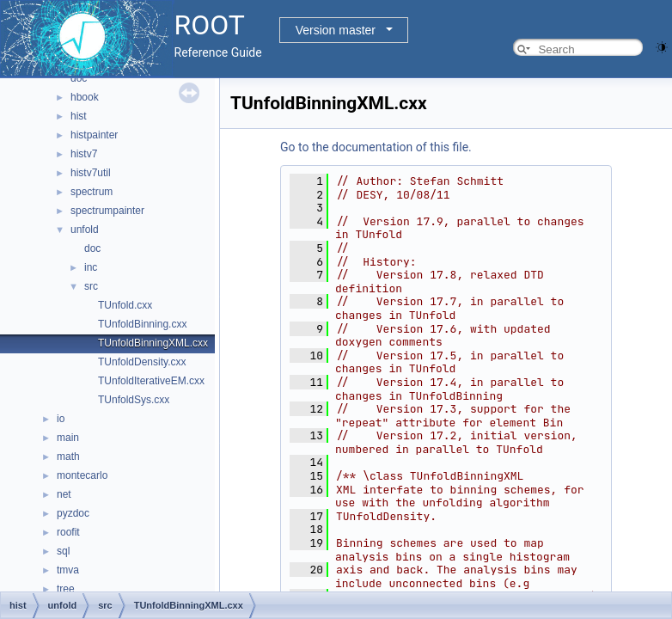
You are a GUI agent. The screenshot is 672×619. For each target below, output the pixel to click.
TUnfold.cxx (125, 305)
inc (91, 267)
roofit (68, 532)
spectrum (92, 192)
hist (79, 116)
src (91, 286)
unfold (85, 230)
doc (79, 78)
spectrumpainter (107, 211)
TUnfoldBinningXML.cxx (153, 343)
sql (63, 551)
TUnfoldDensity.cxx (142, 362)
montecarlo (82, 475)
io (61, 419)
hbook (85, 97)
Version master (336, 30)
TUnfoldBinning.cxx (142, 324)
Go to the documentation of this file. (376, 147)
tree (66, 589)
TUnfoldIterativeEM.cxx (151, 381)
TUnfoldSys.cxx (134, 400)
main (68, 438)
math (68, 457)
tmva (68, 570)
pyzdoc (73, 513)
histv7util (91, 173)
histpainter (94, 135)
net (64, 494)
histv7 (84, 154)
